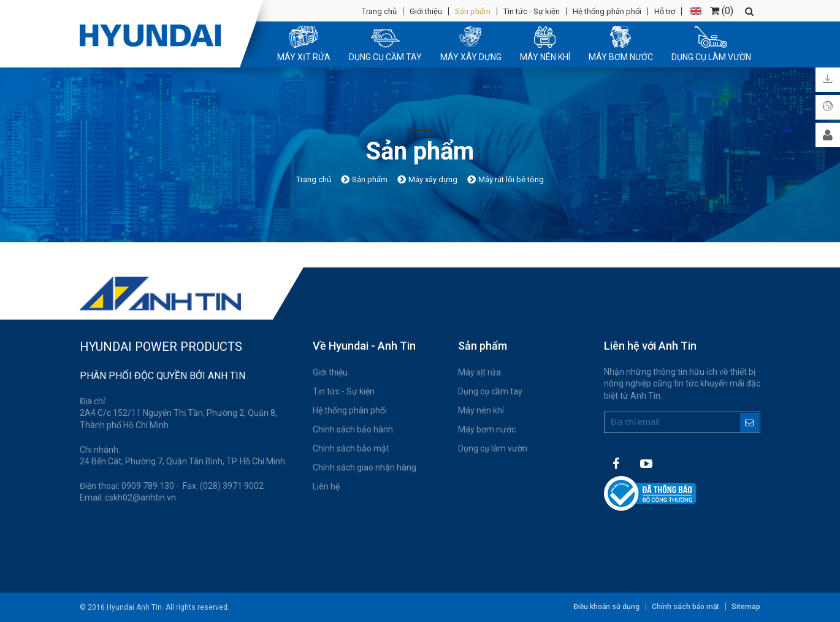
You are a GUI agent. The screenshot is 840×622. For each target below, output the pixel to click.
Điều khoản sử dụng (606, 607)
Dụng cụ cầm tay (490, 391)
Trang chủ (379, 11)
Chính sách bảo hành (353, 429)
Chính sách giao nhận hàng (365, 467)
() (722, 11)
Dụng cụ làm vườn (493, 448)
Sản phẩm (473, 11)
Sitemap (746, 607)
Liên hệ (326, 486)
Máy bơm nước (487, 429)
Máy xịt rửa (479, 372)
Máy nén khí (481, 410)
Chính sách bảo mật (351, 448)
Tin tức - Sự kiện (532, 11)
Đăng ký (750, 422)
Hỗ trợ (665, 11)
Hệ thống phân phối (607, 11)
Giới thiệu (426, 11)
